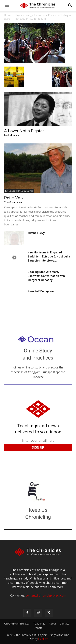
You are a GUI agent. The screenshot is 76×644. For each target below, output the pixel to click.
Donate (38, 628)
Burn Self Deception (41, 291)
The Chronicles (13, 202)
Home (8, 15)
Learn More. (56, 587)
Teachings (39, 624)
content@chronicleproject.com (46, 595)
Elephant (43, 639)
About (52, 624)
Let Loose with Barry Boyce (19, 191)
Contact (64, 624)
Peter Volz (14, 198)
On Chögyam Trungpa (17, 624)
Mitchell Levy (36, 233)
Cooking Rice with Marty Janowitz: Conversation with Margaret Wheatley (46, 276)
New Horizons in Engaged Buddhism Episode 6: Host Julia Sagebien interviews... (49, 256)
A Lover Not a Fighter (24, 131)
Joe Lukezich (12, 135)
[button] (7, 5)
